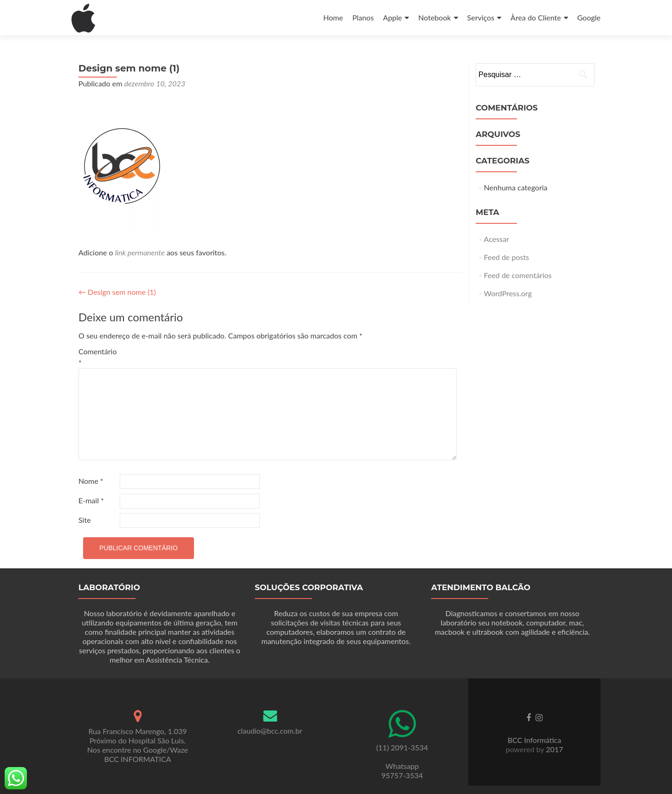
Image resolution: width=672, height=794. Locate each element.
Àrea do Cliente (536, 17)
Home (333, 17)
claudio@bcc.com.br (270, 731)
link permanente (140, 252)
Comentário (97, 357)
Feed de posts (507, 257)
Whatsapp (402, 766)
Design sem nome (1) (117, 292)
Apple (392, 17)
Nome (91, 481)
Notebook (434, 17)
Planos (363, 17)
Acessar (497, 239)
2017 (553, 749)
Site (85, 520)
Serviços (481, 17)
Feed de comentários (518, 275)
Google (589, 17)
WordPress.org (508, 293)
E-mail (91, 500)
